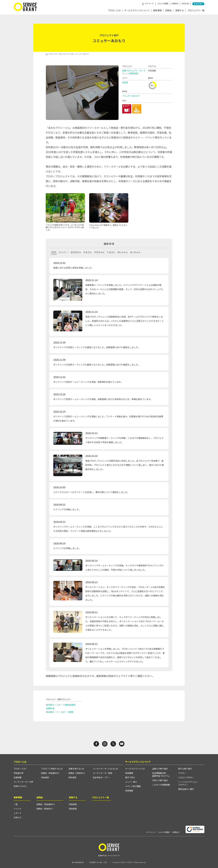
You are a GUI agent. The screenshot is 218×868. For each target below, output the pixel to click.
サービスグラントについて (137, 11)
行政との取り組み (160, 780)
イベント (18, 809)
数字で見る (130, 777)
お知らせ (18, 817)
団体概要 (129, 773)
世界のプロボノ (21, 786)
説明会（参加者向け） (51, 773)
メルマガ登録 (163, 3)
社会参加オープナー (101, 777)
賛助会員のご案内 (186, 789)
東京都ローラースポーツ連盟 (60, 712)
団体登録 (72, 777)
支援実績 (18, 777)
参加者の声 (19, 773)
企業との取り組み (160, 769)
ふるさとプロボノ (186, 777)
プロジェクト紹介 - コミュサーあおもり (76, 54)
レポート (18, 813)
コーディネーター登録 (102, 773)
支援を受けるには (76, 769)
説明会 (168, 11)
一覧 (16, 804)
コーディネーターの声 (23, 782)
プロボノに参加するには (52, 769)
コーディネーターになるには (105, 769)
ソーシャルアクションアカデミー (188, 783)
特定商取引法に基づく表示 (98, 862)
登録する (180, 11)
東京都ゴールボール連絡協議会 (61, 705)
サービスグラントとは (135, 769)
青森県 (125, 82)
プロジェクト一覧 (196, 11)
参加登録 (45, 777)
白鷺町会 (50, 708)
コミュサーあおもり (131, 96)
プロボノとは (114, 11)
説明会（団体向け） (77, 773)
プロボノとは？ (21, 769)
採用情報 (129, 791)
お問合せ (175, 3)
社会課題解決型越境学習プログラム (161, 774)
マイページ (150, 832)
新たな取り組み (185, 769)
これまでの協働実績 (161, 785)
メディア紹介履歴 (133, 786)
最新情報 (157, 11)
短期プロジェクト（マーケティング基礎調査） (134, 72)
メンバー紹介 (131, 782)
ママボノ (182, 773)
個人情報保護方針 (78, 862)
